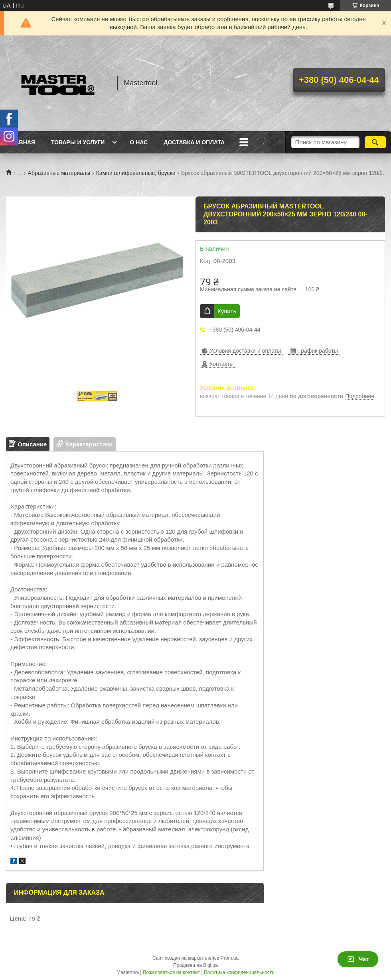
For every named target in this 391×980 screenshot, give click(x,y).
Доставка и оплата (194, 142)
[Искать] (375, 142)
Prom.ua (230, 958)
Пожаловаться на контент (171, 972)
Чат (358, 959)
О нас (139, 142)
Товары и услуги (78, 142)
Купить (227, 311)
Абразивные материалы (59, 173)
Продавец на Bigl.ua (195, 965)
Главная (22, 142)
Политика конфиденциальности (239, 972)
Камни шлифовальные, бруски (136, 173)
